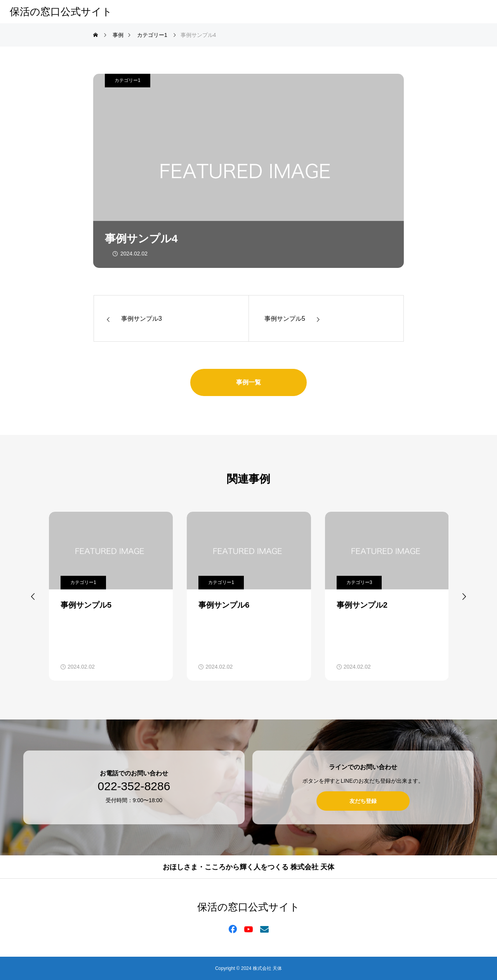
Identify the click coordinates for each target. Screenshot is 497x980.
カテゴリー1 (128, 80)
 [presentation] (33, 596)
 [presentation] (464, 596)
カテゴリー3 (359, 582)
